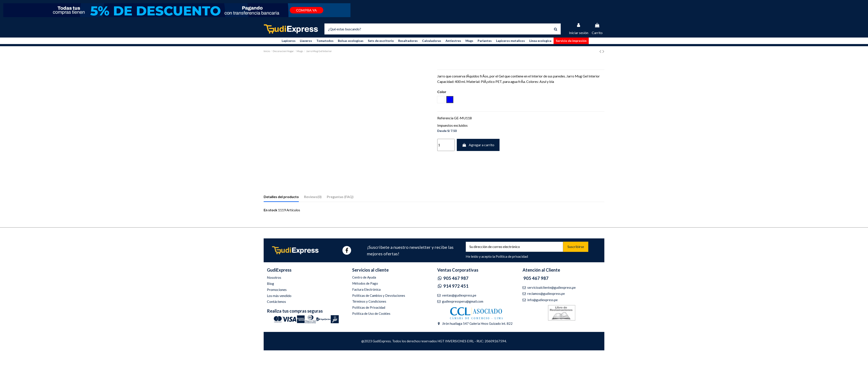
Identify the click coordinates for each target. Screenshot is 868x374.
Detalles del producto (281, 197)
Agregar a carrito (478, 145)
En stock (270, 210)
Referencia (445, 118)
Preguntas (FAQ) (340, 197)
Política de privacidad (512, 256)
